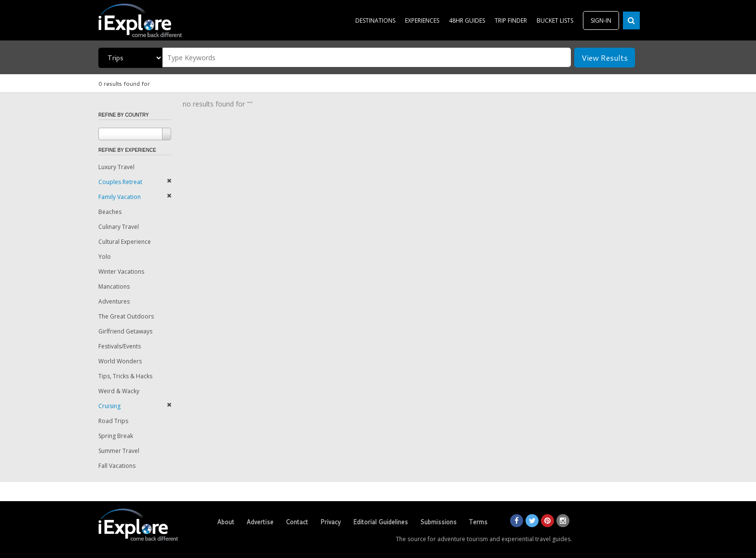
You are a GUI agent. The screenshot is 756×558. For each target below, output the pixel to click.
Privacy (331, 522)
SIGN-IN (601, 20)
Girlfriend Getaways (125, 331)
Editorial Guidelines (380, 522)
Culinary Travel (119, 227)
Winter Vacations (121, 272)
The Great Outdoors (126, 316)
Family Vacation (120, 197)
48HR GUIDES (467, 20)
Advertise (260, 522)
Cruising (109, 406)
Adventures (114, 301)
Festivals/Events (120, 346)
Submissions (438, 522)
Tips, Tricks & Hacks (125, 376)
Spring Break (116, 436)
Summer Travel (119, 451)
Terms (478, 522)
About (226, 522)
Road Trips (113, 421)
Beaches (110, 212)
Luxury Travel (116, 167)
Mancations (114, 286)
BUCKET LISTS (555, 20)
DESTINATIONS (375, 20)
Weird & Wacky (119, 391)
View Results (605, 58)
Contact (297, 522)
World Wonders (120, 361)
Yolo (105, 257)
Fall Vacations (117, 466)
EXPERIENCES (422, 20)
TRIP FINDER (511, 20)
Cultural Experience (125, 242)
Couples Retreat (120, 182)
